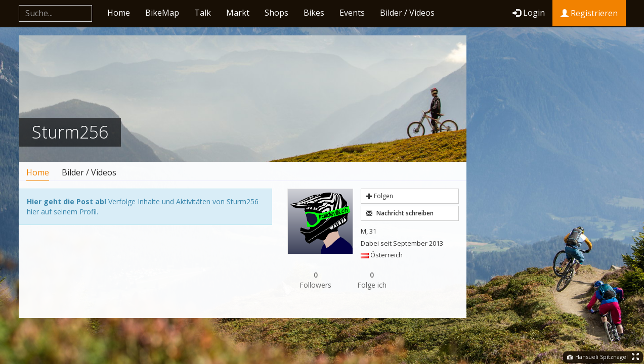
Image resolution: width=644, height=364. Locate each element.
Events (352, 13)
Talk (203, 13)
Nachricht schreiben (400, 213)
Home (119, 13)
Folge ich (372, 280)
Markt (238, 13)
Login (529, 13)
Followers (316, 280)
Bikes (314, 13)
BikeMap (162, 13)
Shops (276, 13)
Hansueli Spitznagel (597, 357)
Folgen (380, 196)
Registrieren (589, 13)
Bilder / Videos (407, 13)
